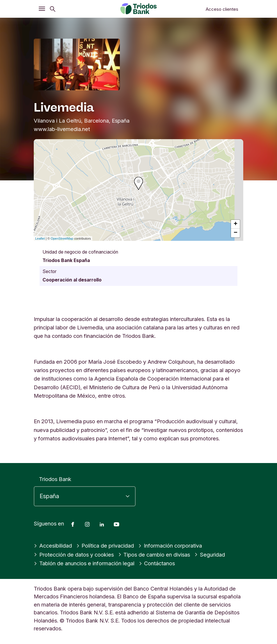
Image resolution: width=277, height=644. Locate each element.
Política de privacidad (105, 546)
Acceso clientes (222, 9)
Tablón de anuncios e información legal (84, 563)
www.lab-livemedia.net (62, 129)
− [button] (236, 233)
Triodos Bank (55, 479)
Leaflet (40, 238)
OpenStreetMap (62, 238)
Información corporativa (170, 546)
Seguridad (210, 555)
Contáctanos (157, 563)
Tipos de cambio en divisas (154, 555)
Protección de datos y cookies (74, 555)
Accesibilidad (53, 546)
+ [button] (236, 224)
